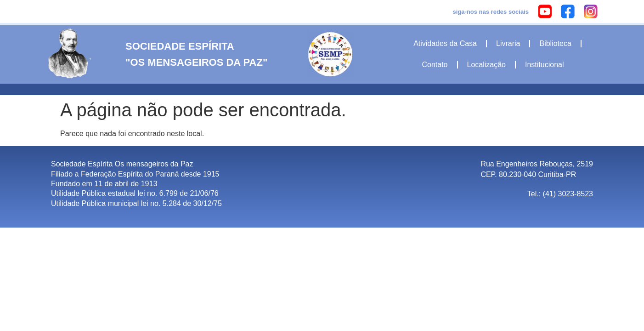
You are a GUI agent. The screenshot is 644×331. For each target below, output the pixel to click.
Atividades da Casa (445, 43)
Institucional (545, 65)
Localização (487, 65)
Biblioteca (555, 43)
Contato (435, 65)
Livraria (508, 43)
